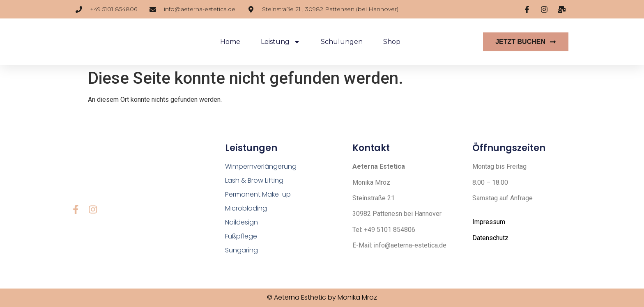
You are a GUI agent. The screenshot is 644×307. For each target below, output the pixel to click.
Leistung (281, 42)
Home (230, 42)
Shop (392, 42)
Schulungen (342, 42)
